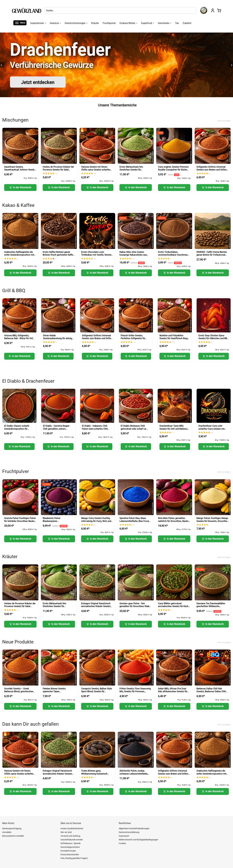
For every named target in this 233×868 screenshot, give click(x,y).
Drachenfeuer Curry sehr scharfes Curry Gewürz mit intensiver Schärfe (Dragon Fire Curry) (212, 430)
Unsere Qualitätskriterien (72, 828)
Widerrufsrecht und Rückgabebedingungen (138, 840)
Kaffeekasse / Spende (71, 843)
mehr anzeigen (224, 121)
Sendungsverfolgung (12, 828)
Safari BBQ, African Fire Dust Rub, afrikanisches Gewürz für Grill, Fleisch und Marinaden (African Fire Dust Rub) (173, 693)
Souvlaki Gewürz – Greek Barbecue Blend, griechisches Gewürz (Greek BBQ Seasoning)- (20, 692)
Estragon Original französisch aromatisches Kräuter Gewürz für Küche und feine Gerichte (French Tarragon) (96, 608)
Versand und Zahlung (70, 836)
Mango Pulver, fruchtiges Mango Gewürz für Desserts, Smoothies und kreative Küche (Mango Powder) (212, 523)
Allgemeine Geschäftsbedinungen (134, 828)
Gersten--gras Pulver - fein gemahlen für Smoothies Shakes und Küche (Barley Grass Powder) (136, 608)
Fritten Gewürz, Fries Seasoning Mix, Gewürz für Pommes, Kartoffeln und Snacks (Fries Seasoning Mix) (135, 693)
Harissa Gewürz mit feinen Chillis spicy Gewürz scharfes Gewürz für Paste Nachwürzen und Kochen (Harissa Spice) (96, 171)
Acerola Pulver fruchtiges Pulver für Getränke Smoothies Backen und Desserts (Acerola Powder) (20, 521)
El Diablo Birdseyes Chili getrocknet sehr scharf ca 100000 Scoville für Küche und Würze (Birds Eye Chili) (136, 430)
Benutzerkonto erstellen (13, 836)
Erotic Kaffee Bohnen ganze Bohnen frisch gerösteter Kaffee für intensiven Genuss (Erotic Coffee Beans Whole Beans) (58, 256)
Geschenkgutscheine (70, 847)
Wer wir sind (66, 832)
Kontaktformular (68, 851)
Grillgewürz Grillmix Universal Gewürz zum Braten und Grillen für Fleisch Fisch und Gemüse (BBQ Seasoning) (212, 171)
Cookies (122, 843)
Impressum (124, 836)
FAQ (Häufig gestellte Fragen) (74, 858)
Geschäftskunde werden (72, 840)
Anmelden (7, 832)
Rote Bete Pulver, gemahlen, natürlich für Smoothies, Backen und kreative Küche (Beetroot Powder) (174, 523)
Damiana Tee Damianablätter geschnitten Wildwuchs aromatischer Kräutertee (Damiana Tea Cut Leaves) (211, 608)
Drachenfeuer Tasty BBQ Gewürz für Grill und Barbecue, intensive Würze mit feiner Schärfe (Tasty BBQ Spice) (174, 430)
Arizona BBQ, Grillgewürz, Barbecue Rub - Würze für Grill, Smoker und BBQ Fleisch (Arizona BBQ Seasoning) (19, 340)
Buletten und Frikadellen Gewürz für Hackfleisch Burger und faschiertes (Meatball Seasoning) (174, 340)
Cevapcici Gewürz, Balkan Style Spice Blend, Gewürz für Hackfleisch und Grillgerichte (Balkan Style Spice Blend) (97, 693)
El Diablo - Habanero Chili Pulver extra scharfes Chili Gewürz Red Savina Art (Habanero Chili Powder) (95, 430)
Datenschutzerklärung (129, 832)
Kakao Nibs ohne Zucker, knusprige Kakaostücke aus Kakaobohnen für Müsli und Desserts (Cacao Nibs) (133, 256)
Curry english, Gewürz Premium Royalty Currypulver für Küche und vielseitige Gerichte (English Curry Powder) (174, 171)
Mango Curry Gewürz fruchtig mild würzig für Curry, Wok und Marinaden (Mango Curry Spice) (97, 521)
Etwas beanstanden (70, 854)
